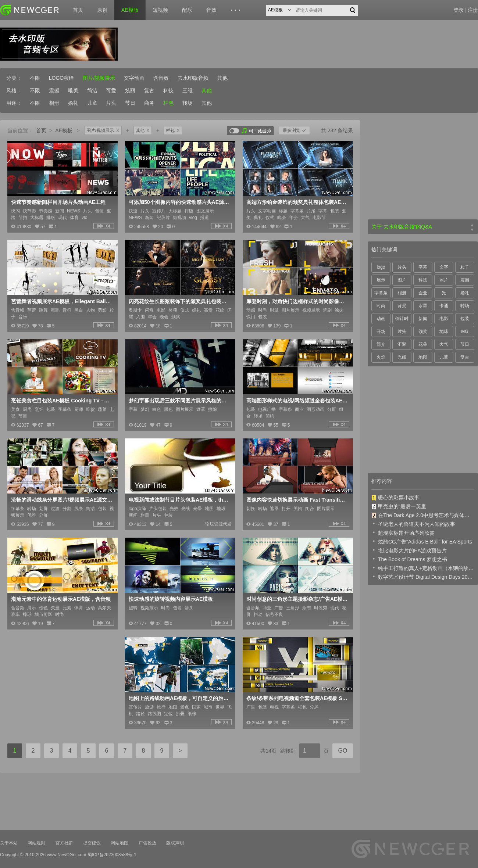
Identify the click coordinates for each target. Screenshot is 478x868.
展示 (381, 280)
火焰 (381, 357)
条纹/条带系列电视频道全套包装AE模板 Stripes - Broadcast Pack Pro (297, 698)
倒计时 (402, 319)
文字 (444, 267)
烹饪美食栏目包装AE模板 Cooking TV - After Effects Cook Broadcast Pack (62, 401)
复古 (149, 90)
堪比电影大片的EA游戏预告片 (409, 550)
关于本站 (9, 843)
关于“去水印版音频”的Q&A (402, 227)
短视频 (160, 10)
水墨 (423, 306)
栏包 (168, 103)
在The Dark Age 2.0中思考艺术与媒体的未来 (423, 515)
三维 (188, 90)
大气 (444, 344)
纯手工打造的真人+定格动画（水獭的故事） (423, 568)
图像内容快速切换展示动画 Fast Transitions (297, 500)
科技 (168, 90)
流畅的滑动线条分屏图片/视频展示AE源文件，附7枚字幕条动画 (62, 500)
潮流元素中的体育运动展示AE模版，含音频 (61, 599)
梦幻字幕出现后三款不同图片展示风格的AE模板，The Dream (179, 401)
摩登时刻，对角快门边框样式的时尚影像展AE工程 (297, 301)
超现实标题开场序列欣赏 (403, 532)
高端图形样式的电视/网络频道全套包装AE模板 (297, 401)
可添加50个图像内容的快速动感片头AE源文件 (179, 202)
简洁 (92, 90)
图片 (402, 280)
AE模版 (130, 10)
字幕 (423, 267)
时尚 (381, 306)
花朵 (423, 344)
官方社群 (64, 843)
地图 (423, 357)
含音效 (161, 78)
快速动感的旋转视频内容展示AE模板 (171, 599)
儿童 (92, 103)
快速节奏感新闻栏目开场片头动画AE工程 (58, 202)
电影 (444, 319)
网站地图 (119, 843)
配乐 (187, 10)
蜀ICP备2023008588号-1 (112, 855)
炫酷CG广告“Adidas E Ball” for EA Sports (422, 541)
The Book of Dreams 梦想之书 (409, 559)
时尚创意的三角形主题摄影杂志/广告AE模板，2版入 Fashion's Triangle (297, 599)
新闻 (423, 319)
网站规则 (36, 843)
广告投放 (147, 843)
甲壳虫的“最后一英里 (399, 506)
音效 (211, 10)
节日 (130, 103)
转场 (188, 103)
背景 (402, 306)
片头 (111, 103)
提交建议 (92, 843)
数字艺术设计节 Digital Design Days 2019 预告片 (423, 577)
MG (465, 331)
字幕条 (381, 293)
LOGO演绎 (61, 78)
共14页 (268, 751)
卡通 (444, 306)
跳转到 (288, 751)
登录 (459, 10)
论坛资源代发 (218, 524)
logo (381, 267)
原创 (102, 10)
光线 (402, 357)
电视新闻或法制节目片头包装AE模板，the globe (179, 500)
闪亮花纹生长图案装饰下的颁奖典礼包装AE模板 (179, 301)
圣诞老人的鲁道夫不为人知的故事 (413, 524)
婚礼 (73, 103)
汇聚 (402, 344)
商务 (149, 103)
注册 (473, 10)
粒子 (465, 267)
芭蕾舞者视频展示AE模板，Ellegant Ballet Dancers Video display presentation (62, 301)
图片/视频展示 (99, 78)
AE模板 (64, 130)
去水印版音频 (193, 78)
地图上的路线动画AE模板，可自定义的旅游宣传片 (179, 698)
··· (237, 10)
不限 (35, 78)
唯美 (73, 90)
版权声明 (175, 843)
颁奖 (423, 331)
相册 (54, 103)
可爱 (111, 90)
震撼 (54, 90)
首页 (78, 10)
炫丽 (130, 90)
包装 (465, 319)
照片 (444, 280)
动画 (381, 319)
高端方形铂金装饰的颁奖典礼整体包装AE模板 (297, 202)
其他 (222, 78)
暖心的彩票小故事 (395, 498)
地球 (444, 331)
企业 (423, 293)
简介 (381, 344)
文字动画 (134, 78)
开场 (381, 331)
